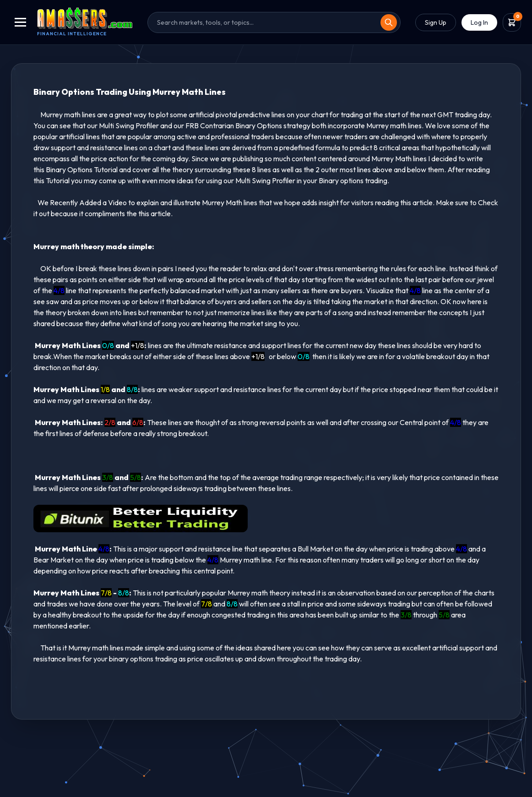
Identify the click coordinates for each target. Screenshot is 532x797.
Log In (479, 22)
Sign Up (436, 22)
